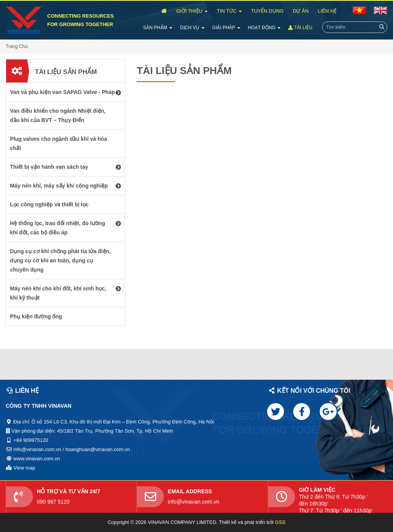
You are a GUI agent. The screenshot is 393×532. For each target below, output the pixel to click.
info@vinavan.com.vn (193, 502)
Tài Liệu (300, 28)
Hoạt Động (264, 28)
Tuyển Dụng (267, 11)
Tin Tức (229, 11)
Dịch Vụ (192, 28)
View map (24, 468)
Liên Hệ (327, 11)
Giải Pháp (226, 28)
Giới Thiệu (192, 11)
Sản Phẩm (158, 28)
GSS (280, 522)
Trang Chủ (17, 46)
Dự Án (301, 11)
